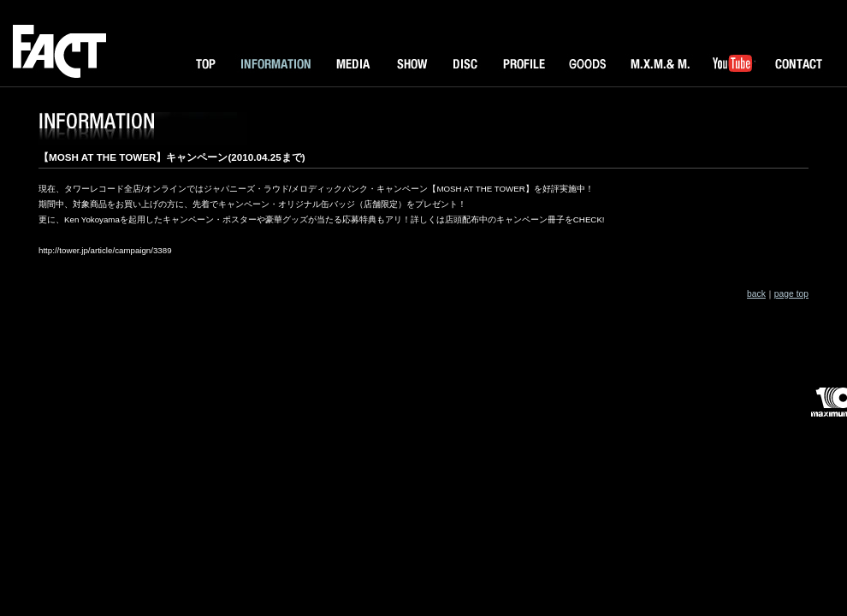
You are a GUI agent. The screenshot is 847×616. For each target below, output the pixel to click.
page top (791, 294)
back (756, 294)
